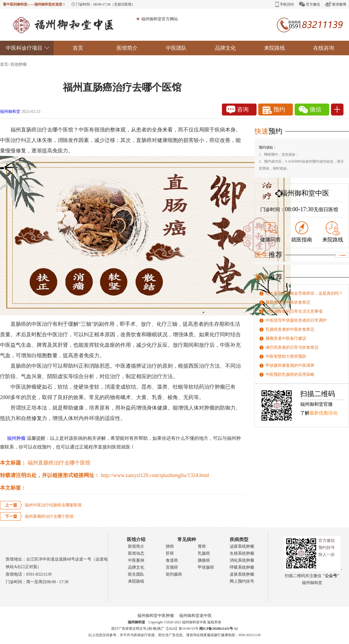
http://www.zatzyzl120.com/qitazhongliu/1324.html (155, 475)
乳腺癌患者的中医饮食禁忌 (290, 329)
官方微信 (309, 4)
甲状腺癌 (206, 567)
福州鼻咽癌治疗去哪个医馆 (49, 516)
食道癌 (172, 560)
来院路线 (275, 48)
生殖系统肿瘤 (242, 553)
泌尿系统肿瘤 (242, 546)
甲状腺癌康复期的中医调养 (290, 365)
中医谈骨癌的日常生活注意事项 (294, 311)
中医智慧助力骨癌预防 (286, 356)
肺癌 (170, 546)
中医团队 (176, 48)
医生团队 (136, 574)
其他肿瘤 (19, 64)
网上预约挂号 (242, 581)
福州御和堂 (10, 112)
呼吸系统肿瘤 (242, 567)
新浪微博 (336, 4)
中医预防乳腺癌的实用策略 (290, 375)
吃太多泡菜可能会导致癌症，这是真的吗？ (304, 293)
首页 (78, 48)
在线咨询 (324, 48)
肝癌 (170, 553)
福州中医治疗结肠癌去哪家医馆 (53, 505)
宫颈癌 (172, 567)
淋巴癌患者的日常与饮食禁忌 (292, 347)
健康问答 (270, 232)
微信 (310, 110)
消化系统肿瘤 (242, 560)
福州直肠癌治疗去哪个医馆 (59, 463)
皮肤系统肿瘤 (242, 574)
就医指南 (302, 232)
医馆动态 (136, 553)
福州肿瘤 (13, 438)
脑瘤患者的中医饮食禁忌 (288, 302)
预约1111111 (276, 111)
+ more (342, 255)
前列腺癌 (174, 574)
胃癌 (202, 546)
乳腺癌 (204, 553)
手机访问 (285, 4)
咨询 (237, 110)
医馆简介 (127, 48)
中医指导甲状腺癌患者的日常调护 (296, 320)
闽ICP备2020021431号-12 (219, 629)
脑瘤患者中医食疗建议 (286, 338)
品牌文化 (225, 48)
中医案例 (136, 560)
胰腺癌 (204, 560)
